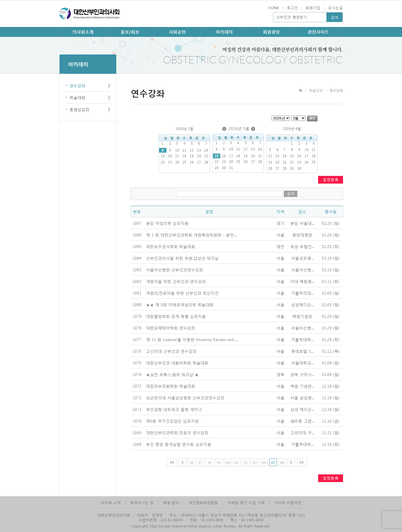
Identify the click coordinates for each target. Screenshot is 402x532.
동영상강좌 (79, 109)
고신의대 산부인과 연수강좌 (171, 351)
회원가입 (313, 8)
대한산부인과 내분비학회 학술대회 (177, 363)
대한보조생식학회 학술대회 (171, 246)
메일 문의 (171, 502)
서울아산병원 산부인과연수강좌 (174, 270)
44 (264, 462)
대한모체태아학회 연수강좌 (171, 328)
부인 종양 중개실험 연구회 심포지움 (179, 444)
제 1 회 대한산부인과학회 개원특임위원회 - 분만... (191, 235)
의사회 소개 (111, 502)
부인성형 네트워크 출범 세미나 (174, 409)
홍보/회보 (130, 32)
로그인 (292, 8)
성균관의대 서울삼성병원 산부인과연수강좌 (185, 398)
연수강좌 (77, 85)
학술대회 (77, 97)
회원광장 (271, 32)
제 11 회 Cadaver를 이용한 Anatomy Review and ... (192, 339)
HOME (274, 8)
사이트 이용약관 (288, 502)
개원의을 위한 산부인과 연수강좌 (176, 281)
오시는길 (335, 8)
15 (217, 156)
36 (191, 462)
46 (282, 462)
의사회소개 (83, 32)
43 (255, 462)
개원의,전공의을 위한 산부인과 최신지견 (182, 293)
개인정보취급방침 (203, 502)
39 (219, 462)
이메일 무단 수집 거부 (246, 502)
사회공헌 (177, 32)
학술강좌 (316, 90)
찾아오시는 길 (142, 502)
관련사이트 (318, 32)
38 (210, 462)
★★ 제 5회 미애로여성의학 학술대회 (180, 304)
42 (246, 462)
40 (228, 462)
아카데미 (224, 32)
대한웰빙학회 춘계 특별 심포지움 (176, 316)
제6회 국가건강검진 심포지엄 (172, 421)
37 (200, 462)
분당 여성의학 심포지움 (167, 223)
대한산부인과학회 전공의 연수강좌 (177, 432)
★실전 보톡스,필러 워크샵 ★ (172, 374)
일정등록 (331, 179)
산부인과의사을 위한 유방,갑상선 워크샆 (182, 258)
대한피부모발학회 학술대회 (171, 386)
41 (237, 462)
